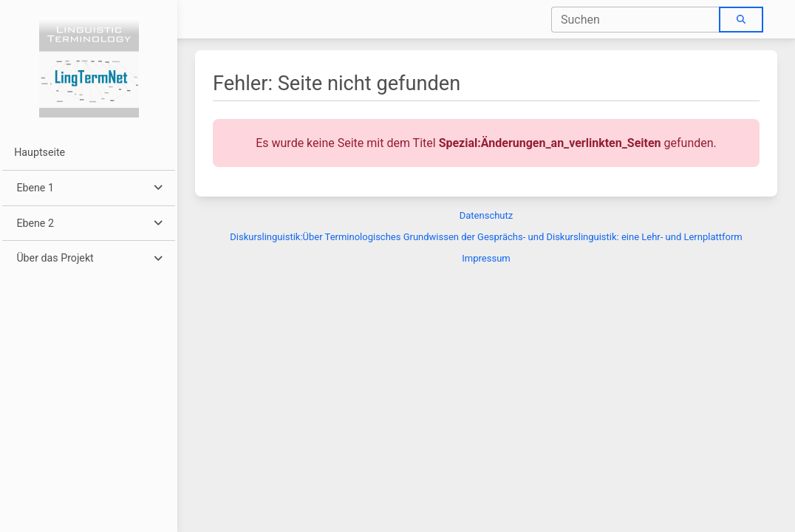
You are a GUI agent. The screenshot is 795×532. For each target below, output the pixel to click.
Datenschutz (486, 215)
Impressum (486, 258)
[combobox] (636, 20)
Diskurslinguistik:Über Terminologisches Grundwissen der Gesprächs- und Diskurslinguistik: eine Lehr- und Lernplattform (486, 237)
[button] (88, 188)
